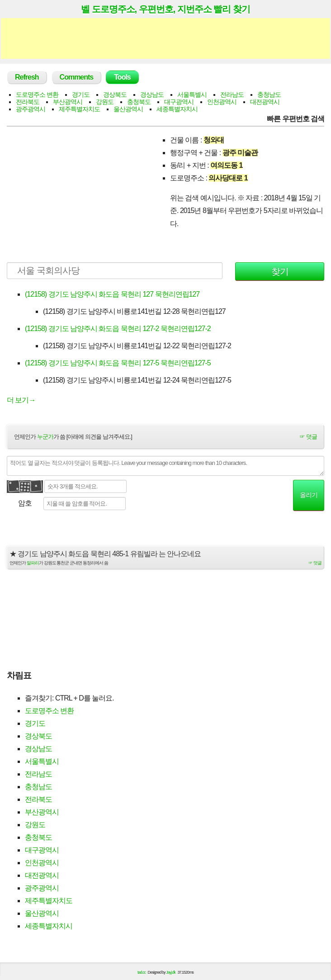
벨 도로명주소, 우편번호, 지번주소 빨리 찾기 (165, 9)
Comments (77, 77)
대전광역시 (265, 102)
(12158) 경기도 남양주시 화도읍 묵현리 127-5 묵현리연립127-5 (118, 363)
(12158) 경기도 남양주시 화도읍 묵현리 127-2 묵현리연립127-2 (118, 329)
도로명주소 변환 (37, 95)
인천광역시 (222, 102)
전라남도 (232, 95)
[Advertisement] (165, 38)
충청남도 (269, 95)
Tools (122, 77)
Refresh (27, 77)
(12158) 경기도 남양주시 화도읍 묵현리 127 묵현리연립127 (112, 294)
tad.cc (142, 972)
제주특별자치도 (79, 109)
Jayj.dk (171, 972)
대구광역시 (179, 102)
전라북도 (28, 102)
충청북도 (139, 102)
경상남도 (152, 95)
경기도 (81, 95)
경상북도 (115, 95)
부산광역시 (68, 102)
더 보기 (21, 400)
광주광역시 (31, 109)
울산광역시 (128, 109)
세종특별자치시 (177, 109)
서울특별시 (192, 95)
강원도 (105, 102)
